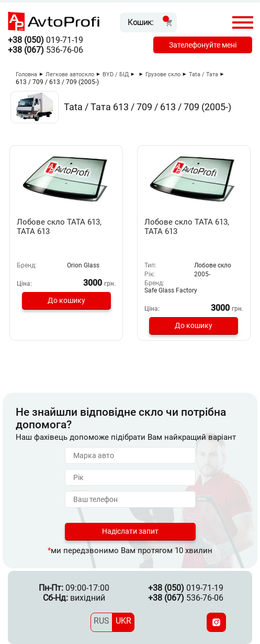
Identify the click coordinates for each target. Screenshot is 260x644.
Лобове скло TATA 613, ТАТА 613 (59, 227)
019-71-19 (46, 40)
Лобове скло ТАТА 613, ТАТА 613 (187, 227)
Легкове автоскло (70, 74)
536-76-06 (46, 50)
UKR (123, 621)
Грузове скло (163, 74)
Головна (26, 74)
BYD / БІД (116, 74)
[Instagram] (216, 622)
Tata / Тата (204, 74)
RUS (101, 621)
